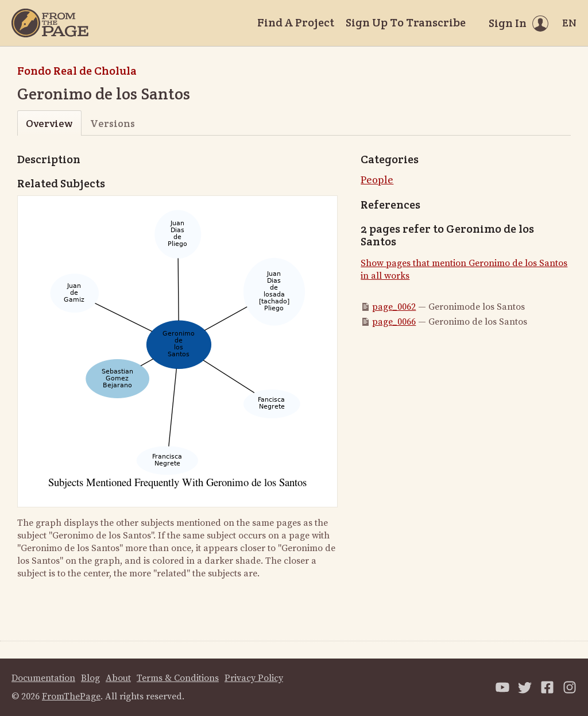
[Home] (50, 23)
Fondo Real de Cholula (77, 71)
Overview (49, 123)
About (118, 678)
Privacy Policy (254, 678)
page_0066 (394, 322)
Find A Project (296, 22)
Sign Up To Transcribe (406, 22)
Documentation (43, 678)
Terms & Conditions (178, 678)
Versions (113, 123)
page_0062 (394, 307)
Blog (90, 678)
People (377, 180)
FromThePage (71, 696)
